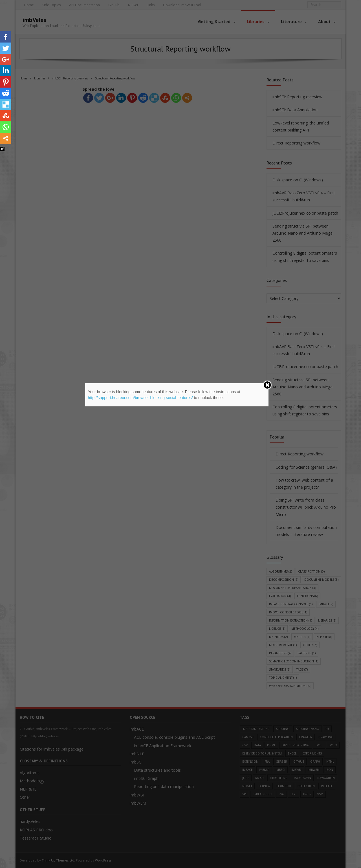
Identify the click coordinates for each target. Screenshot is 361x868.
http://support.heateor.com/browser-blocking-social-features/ (140, 398)
